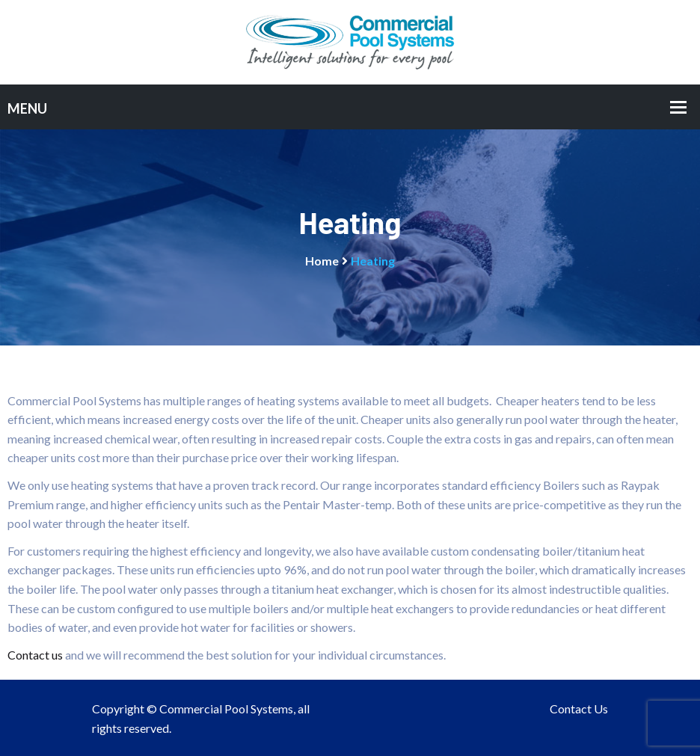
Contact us (35, 655)
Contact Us (579, 709)
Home (322, 261)
